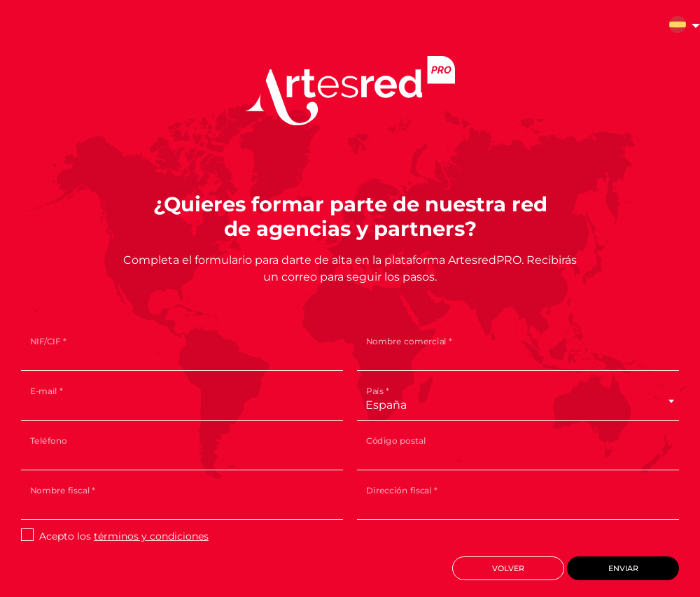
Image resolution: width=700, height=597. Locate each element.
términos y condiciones (151, 536)
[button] (678, 27)
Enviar (623, 568)
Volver (508, 568)
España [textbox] (386, 405)
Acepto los (124, 536)
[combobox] (513, 405)
